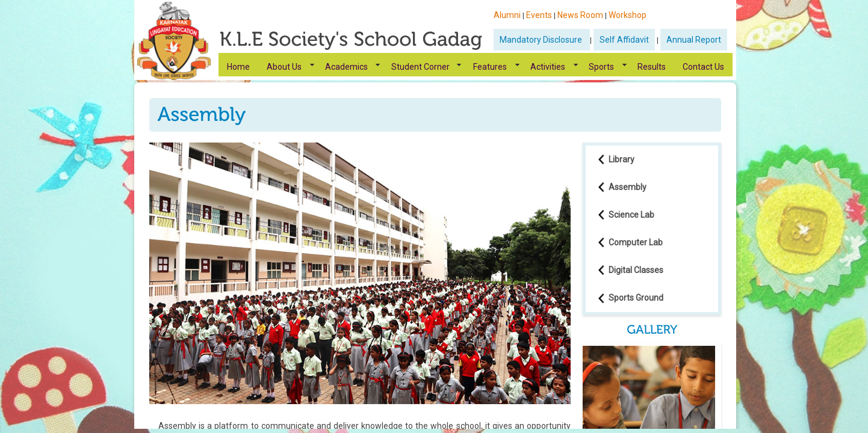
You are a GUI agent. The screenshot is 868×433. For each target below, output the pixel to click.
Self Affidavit (624, 40)
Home (238, 67)
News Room (580, 15)
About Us (284, 67)
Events (539, 15)
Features (490, 67)
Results (652, 67)
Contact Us (703, 67)
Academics (346, 67)
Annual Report (694, 40)
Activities (548, 67)
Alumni (507, 15)
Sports (601, 67)
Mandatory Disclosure (542, 40)
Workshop (628, 15)
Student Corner (420, 67)
